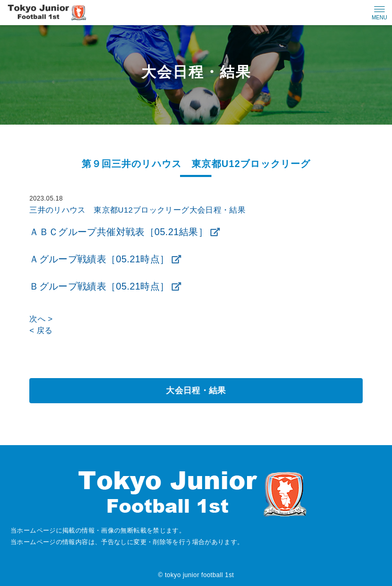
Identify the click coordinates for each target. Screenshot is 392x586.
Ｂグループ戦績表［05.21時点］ (99, 286)
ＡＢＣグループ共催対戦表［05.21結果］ (119, 232)
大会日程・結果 (196, 390)
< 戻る (41, 330)
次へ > (41, 319)
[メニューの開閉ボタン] (379, 13)
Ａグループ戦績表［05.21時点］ (99, 259)
